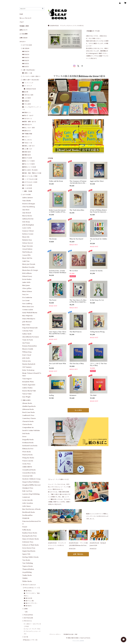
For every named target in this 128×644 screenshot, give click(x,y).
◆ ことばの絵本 (27, 188)
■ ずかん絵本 (27, 104)
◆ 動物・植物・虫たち (29, 122)
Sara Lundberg (27, 304)
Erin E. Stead (27, 355)
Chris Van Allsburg (29, 207)
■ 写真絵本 (26, 101)
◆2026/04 (26, 51)
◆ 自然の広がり (27, 125)
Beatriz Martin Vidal (29, 391)
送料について (24, 30)
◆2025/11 (26, 67)
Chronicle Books (28, 421)
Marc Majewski (27, 316)
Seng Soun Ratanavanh (30, 328)
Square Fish (26, 554)
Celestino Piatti (28, 331)
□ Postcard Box (28, 615)
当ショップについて (25, 18)
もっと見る (78, 410)
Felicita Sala (27, 361)
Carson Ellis (26, 255)
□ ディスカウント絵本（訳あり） (31, 76)
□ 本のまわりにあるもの (28, 585)
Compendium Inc (28, 427)
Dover (24, 437)
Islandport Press (28, 488)
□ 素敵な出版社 (26, 400)
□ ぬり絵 (25, 637)
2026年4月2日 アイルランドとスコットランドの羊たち (66, 26)
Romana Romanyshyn (30, 346)
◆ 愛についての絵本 (29, 161)
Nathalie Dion (27, 240)
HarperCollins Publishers (31, 482)
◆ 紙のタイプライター (31, 603)
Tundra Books (27, 575)
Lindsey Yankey (27, 388)
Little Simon (26, 506)
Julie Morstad (27, 322)
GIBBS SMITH (27, 467)
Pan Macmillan (27, 515)
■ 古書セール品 (27, 73)
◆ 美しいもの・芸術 (29, 128)
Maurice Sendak (28, 349)
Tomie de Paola (28, 340)
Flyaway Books (28, 455)
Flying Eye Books (28, 458)
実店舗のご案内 (24, 26)
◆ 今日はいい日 (27, 143)
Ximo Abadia (27, 201)
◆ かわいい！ (27, 137)
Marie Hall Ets (27, 258)
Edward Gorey (27, 276)
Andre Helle (26, 282)
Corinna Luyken (28, 310)
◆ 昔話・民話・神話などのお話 (32, 173)
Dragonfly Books (28, 440)
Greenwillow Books (29, 473)
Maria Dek (26, 237)
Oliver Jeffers (27, 288)
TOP (21, 14)
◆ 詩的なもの (27, 131)
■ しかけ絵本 (27, 98)
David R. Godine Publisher (31, 431)
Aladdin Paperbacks (29, 406)
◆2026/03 (26, 54)
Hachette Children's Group (31, 479)
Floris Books (27, 452)
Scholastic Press (28, 542)
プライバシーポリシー (55, 634)
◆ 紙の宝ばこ (28, 606)
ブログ (22, 22)
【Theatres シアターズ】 (30, 640)
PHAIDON (26, 518)
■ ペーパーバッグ (28, 83)
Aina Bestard (27, 213)
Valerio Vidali (27, 394)
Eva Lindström (27, 298)
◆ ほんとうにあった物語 (30, 176)
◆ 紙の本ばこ (28, 591)
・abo (26, 612)
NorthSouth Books (29, 512)
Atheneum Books (28, 409)
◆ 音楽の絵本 (27, 152)
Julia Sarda (26, 358)
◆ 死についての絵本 (29, 164)
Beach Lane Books (29, 412)
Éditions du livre (28, 449)
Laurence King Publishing (31, 494)
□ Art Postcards (28, 618)
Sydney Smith (27, 334)
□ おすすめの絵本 (26, 45)
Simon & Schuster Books (31, 539)
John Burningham (28, 225)
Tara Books (26, 560)
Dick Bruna (26, 222)
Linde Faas (26, 261)
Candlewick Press (28, 415)
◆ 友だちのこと (27, 119)
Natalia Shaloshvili (29, 364)
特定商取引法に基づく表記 (70, 634)
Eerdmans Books (28, 443)
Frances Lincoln (28, 461)
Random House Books (30, 533)
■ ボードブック (27, 86)
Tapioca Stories (28, 566)
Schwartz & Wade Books (31, 545)
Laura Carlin (27, 228)
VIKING (25, 578)
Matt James (26, 285)
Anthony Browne (28, 219)
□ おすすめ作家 (26, 195)
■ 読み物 (25, 92)
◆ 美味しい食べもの (29, 146)
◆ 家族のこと (27, 113)
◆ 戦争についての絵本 (29, 167)
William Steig (27, 352)
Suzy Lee (25, 294)
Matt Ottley (26, 325)
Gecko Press (27, 464)
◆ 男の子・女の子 (28, 116)
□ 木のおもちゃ (27, 621)
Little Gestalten (28, 503)
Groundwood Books (29, 470)
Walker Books (27, 581)
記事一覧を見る (78, 554)
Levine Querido (28, 500)
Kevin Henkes (27, 279)
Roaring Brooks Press (30, 536)
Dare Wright (26, 397)
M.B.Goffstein (27, 273)
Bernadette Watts (28, 382)
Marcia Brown (27, 216)
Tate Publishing (28, 563)
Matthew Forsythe (28, 267)
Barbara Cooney (28, 234)
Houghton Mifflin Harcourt (32, 485)
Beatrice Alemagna (29, 204)
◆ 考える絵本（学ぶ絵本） (30, 170)
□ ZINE (25, 609)
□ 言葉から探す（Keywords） (30, 80)
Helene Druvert (28, 243)
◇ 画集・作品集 (27, 191)
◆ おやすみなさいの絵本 (30, 182)
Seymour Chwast (28, 231)
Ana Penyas (26, 343)
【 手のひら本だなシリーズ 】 (31, 588)
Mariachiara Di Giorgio (30, 270)
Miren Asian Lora (28, 307)
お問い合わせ (24, 38)
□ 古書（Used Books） (28, 70)
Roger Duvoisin (28, 246)
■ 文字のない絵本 (28, 95)
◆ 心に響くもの (27, 149)
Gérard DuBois (27, 249)
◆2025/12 (26, 64)
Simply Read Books (29, 551)
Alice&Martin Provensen (31, 337)
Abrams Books (27, 403)
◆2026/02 (26, 58)
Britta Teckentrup (28, 370)
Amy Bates (26, 210)
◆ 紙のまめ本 (28, 598)
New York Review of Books (32, 509)
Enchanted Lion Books (30, 446)
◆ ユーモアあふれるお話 (30, 179)
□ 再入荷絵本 (25, 48)
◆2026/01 (26, 61)
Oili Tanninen (27, 367)
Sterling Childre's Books (30, 557)
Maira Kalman (27, 291)
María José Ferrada (29, 264)
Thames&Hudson (28, 569)
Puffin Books (27, 530)
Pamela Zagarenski (29, 385)
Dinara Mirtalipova (29, 319)
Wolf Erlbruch (27, 252)
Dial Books (26, 434)
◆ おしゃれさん (27, 140)
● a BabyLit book (30, 89)
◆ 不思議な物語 (27, 134)
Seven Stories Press (29, 548)
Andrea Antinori (28, 198)
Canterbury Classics (29, 418)
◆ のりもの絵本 (27, 185)
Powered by (78, 641)
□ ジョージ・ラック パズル (32, 629)
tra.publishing (27, 572)
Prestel (25, 527)
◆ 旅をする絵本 (27, 158)
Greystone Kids (27, 476)
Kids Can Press (27, 491)
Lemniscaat (26, 497)
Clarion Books (27, 424)
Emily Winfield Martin (30, 313)
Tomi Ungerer (27, 379)
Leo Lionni (26, 301)
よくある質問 (24, 34)
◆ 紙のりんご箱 (29, 601)
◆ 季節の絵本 (27, 155)
